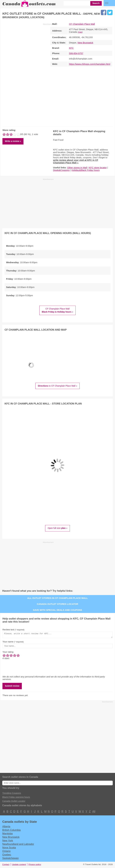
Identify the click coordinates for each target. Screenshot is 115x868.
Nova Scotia (9, 848)
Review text (13, 630)
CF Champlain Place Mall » (58, 310)
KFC (71, 48)
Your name (13, 643)
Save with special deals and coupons (58, 610)
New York (8, 841)
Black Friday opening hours (16, 798)
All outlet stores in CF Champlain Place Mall (58, 598)
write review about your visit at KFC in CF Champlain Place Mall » (76, 161)
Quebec (7, 855)
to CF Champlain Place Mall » (58, 386)
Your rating (8, 653)
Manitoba (7, 834)
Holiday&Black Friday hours (86, 170)
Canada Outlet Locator (14, 802)
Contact (6, 865)
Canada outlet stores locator (57, 604)
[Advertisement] (28, 74)
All (94, 812)
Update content (19, 865)
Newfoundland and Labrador (18, 845)
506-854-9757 (76, 53)
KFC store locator (98, 168)
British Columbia (11, 831)
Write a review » (13, 141)
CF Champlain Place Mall (82, 24)
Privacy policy (35, 865)
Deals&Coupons (61, 170)
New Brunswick (85, 43)
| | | (107, 3)
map (80, 32)
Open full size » (57, 528)
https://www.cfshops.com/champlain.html (90, 64)
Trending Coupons (12, 794)
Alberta (6, 827)
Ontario (6, 852)
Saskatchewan (10, 859)
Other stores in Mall (77, 168)
